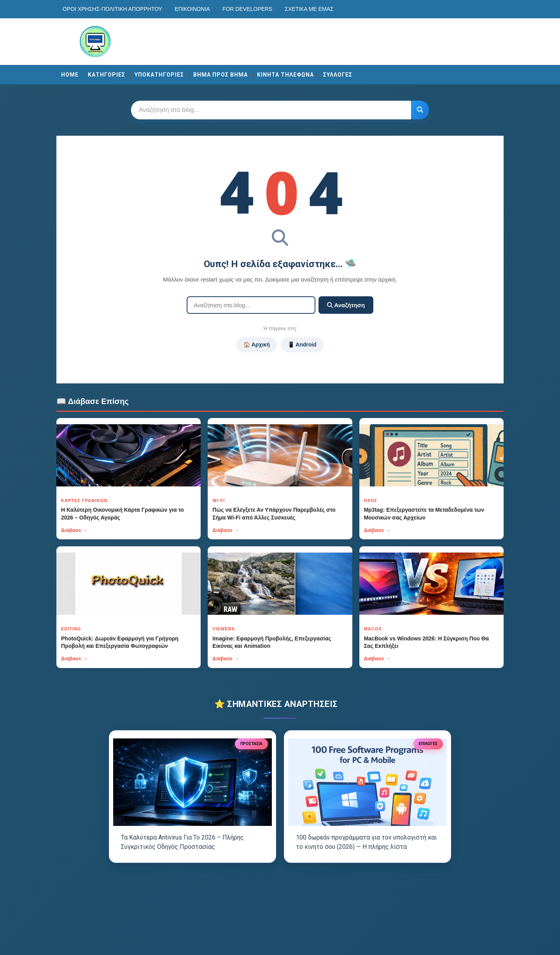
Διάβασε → (74, 530)
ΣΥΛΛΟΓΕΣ (338, 75)
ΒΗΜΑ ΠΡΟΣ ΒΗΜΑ (220, 75)
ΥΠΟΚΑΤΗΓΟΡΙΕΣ (159, 75)
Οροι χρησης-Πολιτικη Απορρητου (112, 9)
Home (70, 75)
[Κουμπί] (420, 110)
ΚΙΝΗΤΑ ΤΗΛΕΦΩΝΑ (285, 75)
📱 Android (302, 345)
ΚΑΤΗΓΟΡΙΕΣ (107, 75)
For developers (247, 9)
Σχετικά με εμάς (309, 9)
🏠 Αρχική (256, 345)
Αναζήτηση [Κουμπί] (346, 305)
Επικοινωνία (192, 9)
